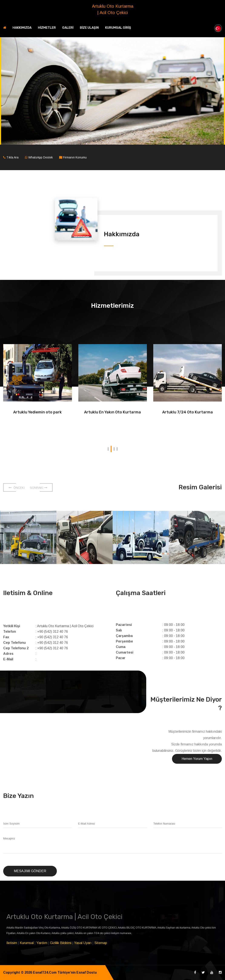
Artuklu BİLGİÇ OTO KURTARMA (137, 928)
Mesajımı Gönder (30, 871)
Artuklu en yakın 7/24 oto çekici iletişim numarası (103, 933)
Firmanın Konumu (75, 157)
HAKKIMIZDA (22, 28)
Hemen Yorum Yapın (197, 759)
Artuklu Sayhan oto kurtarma (174, 928)
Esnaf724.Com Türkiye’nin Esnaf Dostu (65, 972)
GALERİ (68, 28)
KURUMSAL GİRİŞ (118, 28)
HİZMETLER (47, 28)
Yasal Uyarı (83, 943)
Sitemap (101, 943)
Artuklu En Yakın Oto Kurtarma (112, 412)
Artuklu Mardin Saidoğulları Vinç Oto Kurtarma (33, 928)
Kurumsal (27, 943)
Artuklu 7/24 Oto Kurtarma (188, 412)
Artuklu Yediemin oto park (37, 412)
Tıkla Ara (12, 157)
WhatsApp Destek (41, 157)
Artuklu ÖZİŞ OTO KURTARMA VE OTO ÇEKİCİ (89, 928)
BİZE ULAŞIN (89, 28)
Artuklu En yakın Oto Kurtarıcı (34, 933)
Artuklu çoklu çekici (63, 933)
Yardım (42, 943)
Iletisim (12, 943)
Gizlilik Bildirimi (61, 943)
